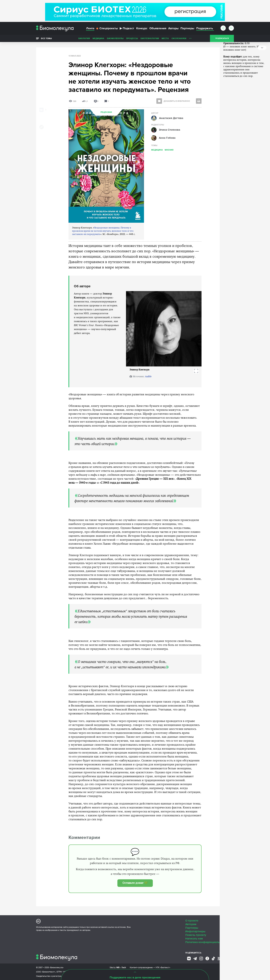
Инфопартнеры (195, 931)
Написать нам (194, 939)
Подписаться (222, 38)
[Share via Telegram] (42, 121)
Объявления (158, 28)
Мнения (169, 150)
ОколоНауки (179, 38)
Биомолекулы (115, 38)
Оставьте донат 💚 (135, 883)
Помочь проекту (196, 935)
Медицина (98, 38)
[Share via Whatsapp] (42, 116)
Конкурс (142, 28)
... (190, 38)
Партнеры (187, 28)
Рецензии (106, 112)
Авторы (173, 28)
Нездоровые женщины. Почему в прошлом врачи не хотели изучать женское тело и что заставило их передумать (103, 231)
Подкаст (127, 28)
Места (165, 38)
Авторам (191, 924)
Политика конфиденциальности (206, 942)
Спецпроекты (107, 28)
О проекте (192, 921)
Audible (148, 377)
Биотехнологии (150, 38)
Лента (90, 28)
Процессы (132, 38)
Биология (84, 38)
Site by (118, 967)
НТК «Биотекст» (163, 967)
